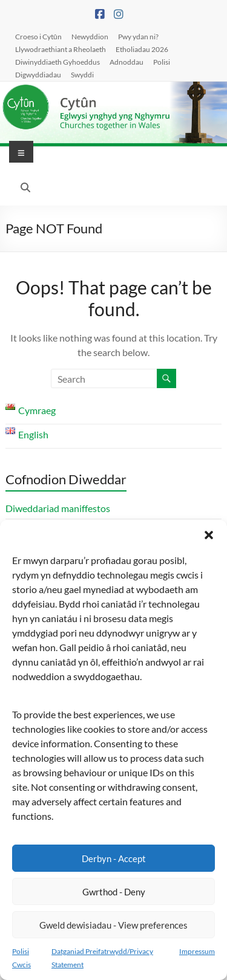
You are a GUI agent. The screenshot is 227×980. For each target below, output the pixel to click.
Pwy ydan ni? (138, 36)
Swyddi (82, 74)
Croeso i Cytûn (38, 36)
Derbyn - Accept (114, 858)
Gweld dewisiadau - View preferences (113, 925)
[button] (209, 535)
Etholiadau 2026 (142, 49)
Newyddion (90, 36)
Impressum (197, 951)
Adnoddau (127, 62)
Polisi (162, 62)
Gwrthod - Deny (114, 892)
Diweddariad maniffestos (58, 508)
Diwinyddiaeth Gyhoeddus (58, 62)
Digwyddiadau (38, 74)
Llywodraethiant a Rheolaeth (61, 49)
